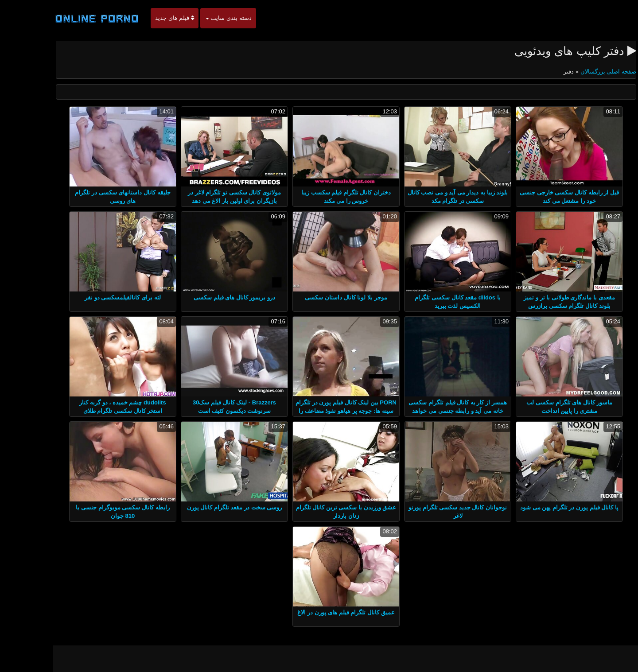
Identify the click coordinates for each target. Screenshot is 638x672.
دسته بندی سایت (202, 18)
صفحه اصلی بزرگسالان (580, 72)
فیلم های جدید (148, 18)
